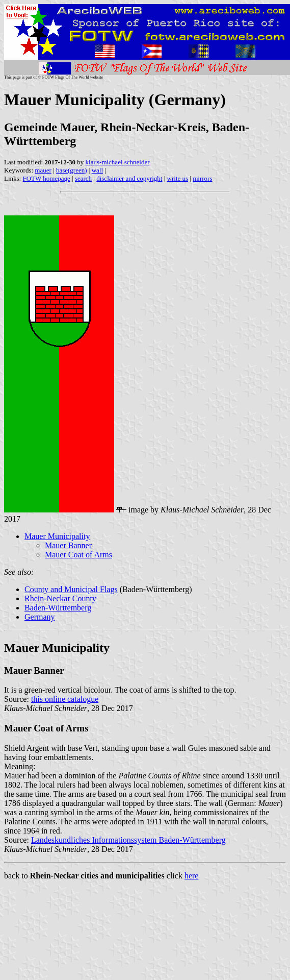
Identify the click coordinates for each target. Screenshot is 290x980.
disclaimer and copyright (129, 178)
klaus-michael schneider (118, 162)
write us (178, 178)
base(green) (72, 170)
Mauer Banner (68, 545)
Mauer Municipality (57, 536)
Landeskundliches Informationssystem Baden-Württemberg (128, 840)
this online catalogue (65, 699)
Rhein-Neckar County (60, 598)
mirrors (202, 178)
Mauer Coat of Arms (78, 555)
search (83, 178)
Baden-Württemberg (58, 608)
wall (97, 170)
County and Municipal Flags (71, 589)
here (192, 876)
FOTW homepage (46, 178)
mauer (43, 170)
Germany (40, 617)
